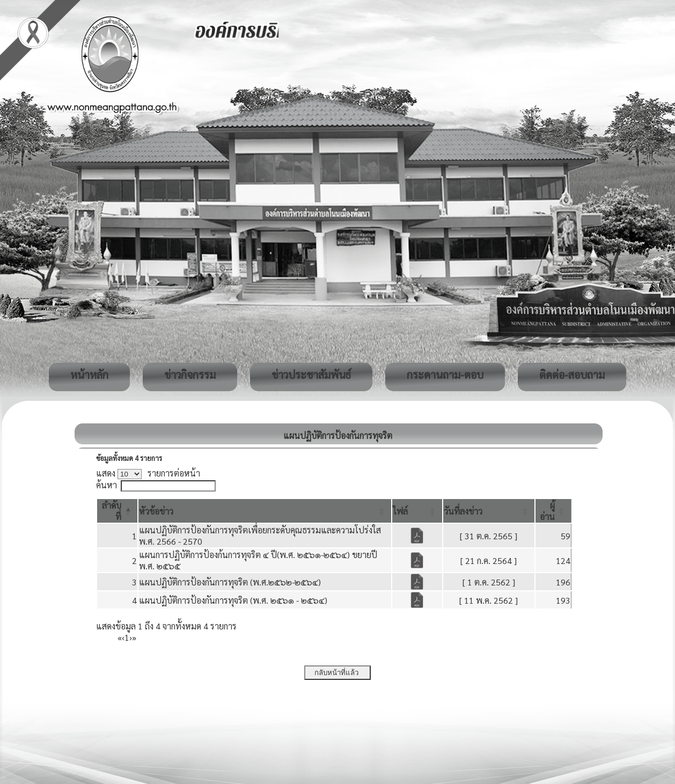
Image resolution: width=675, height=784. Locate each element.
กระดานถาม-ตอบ (445, 375)
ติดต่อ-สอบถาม (572, 375)
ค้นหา (107, 485)
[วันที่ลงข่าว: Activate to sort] (489, 511)
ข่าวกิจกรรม (190, 375)
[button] (156, 511)
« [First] (120, 637)
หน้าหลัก (89, 375)
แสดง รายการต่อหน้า (148, 473)
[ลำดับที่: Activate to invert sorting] (117, 511)
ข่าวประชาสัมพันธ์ (311, 375)
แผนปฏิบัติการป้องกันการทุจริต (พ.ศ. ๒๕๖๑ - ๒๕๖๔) (233, 600)
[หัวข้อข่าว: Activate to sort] (265, 511)
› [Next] (131, 637)
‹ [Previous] (123, 637)
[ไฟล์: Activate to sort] (417, 511)
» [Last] (134, 637)
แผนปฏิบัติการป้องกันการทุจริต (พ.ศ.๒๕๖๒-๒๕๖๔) (230, 582)
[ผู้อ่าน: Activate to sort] (553, 511)
